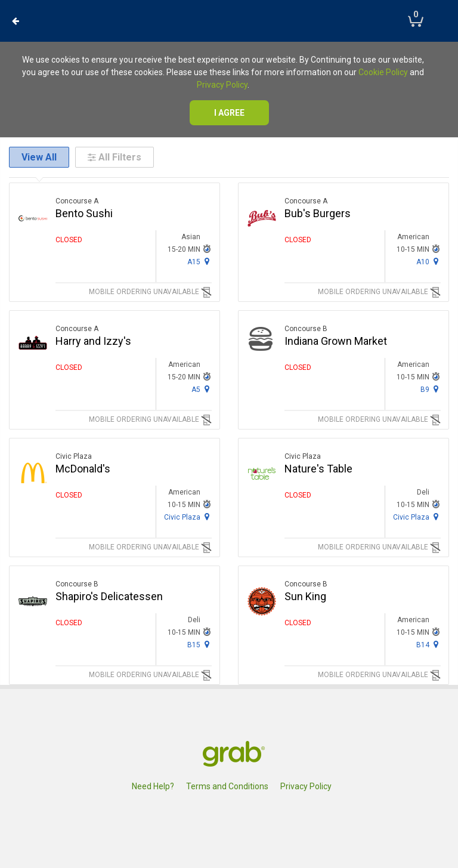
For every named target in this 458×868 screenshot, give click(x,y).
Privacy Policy (222, 85)
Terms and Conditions (227, 786)
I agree (229, 113)
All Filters (114, 157)
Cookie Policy (383, 72)
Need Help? (153, 786)
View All (39, 157)
